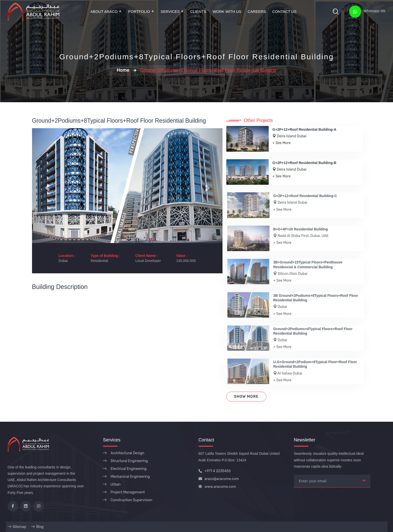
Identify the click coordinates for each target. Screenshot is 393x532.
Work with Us (227, 11)
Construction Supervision (131, 500)
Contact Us (284, 11)
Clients (198, 11)
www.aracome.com (217, 487)
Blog (40, 527)
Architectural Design (127, 453)
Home (123, 70)
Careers (257, 11)
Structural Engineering (129, 461)
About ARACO (104, 11)
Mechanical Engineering (130, 477)
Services (170, 11)
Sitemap (19, 527)
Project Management (128, 492)
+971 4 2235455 (215, 471)
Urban (116, 484)
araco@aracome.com (219, 479)
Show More (246, 396)
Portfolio (139, 11)
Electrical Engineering (128, 469)
